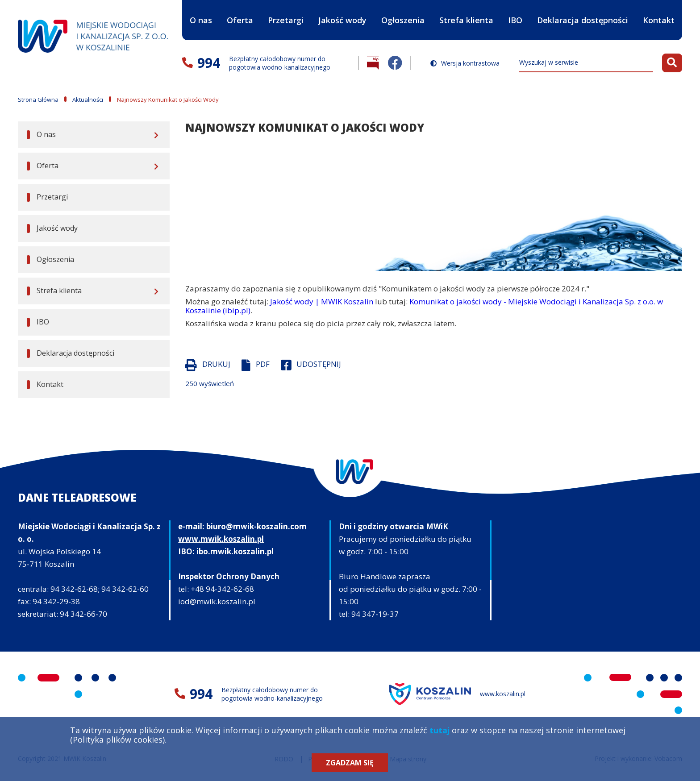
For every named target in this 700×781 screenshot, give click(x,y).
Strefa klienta (467, 13)
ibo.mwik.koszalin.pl (235, 551)
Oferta (240, 13)
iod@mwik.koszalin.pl (217, 601)
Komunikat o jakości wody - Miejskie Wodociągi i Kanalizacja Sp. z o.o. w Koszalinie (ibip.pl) (424, 306)
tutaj (440, 730)
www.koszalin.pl (503, 694)
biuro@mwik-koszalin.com (256, 526)
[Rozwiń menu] (155, 135)
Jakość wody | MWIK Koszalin (322, 301)
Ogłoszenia (403, 20)
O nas (201, 13)
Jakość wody (342, 20)
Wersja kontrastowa (470, 63)
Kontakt (659, 20)
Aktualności (88, 100)
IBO (515, 27)
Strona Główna (38, 100)
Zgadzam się (350, 763)
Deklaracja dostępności (583, 20)
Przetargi (286, 20)
